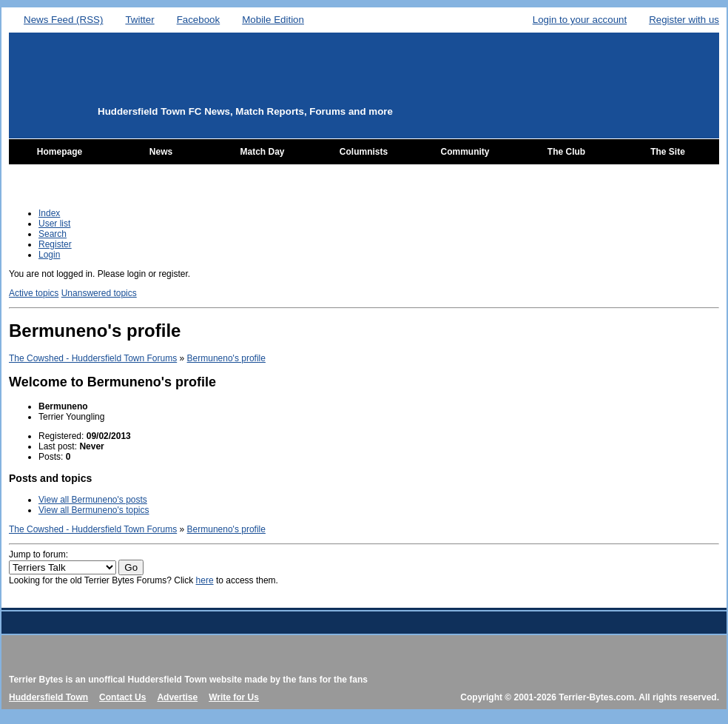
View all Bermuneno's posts (93, 500)
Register (55, 244)
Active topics (34, 293)
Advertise (177, 697)
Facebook (199, 20)
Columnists (364, 152)
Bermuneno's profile (226, 358)
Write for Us (234, 697)
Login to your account (580, 20)
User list (54, 224)
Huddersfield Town (48, 697)
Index (49, 213)
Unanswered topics (99, 293)
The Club (566, 152)
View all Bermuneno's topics (94, 510)
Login (49, 255)
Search (53, 234)
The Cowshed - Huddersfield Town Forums (93, 358)
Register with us (684, 20)
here (205, 580)
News (161, 152)
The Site (668, 152)
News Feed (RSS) (63, 20)
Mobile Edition (273, 20)
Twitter (139, 20)
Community (465, 152)
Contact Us (122, 697)
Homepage (60, 152)
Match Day (262, 152)
